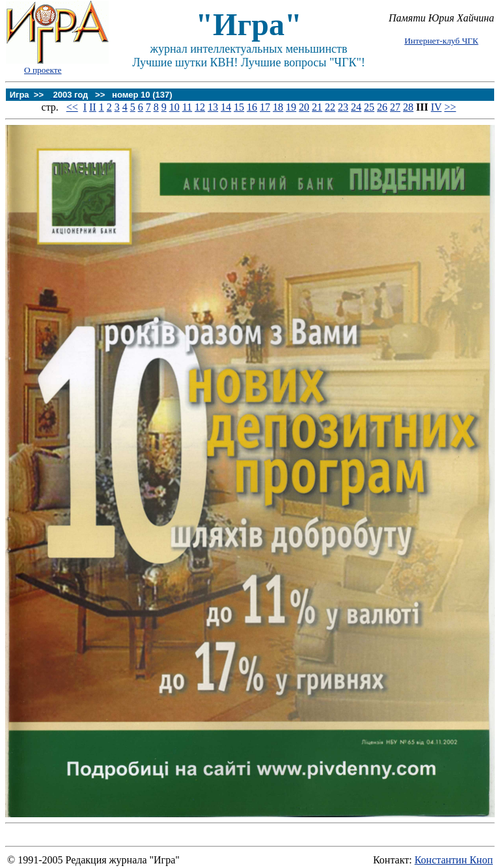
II (93, 107)
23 (343, 107)
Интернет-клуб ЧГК (441, 41)
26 (382, 107)
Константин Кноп (454, 860)
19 (291, 107)
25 (369, 107)
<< (72, 107)
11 (187, 107)
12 (200, 107)
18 (278, 107)
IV (437, 107)
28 (408, 107)
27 (395, 107)
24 (356, 107)
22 (330, 107)
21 (317, 107)
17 (265, 107)
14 (226, 107)
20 (304, 107)
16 (252, 107)
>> (450, 107)
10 (174, 107)
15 (239, 107)
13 (213, 107)
